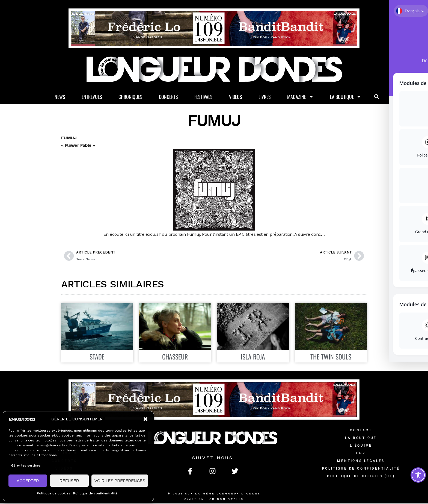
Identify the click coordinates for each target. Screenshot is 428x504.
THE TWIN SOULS (331, 357)
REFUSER (69, 481)
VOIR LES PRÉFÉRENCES (120, 481)
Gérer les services (26, 465)
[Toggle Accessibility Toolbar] (418, 475)
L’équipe (361, 446)
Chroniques (130, 97)
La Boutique (346, 97)
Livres (265, 97)
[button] (145, 419)
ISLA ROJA (253, 357)
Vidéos (236, 97)
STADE (97, 357)
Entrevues (92, 97)
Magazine (300, 97)
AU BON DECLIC (227, 499)
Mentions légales (361, 461)
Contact (361, 431)
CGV (361, 454)
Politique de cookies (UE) (361, 477)
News (60, 97)
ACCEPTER (28, 481)
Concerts (168, 97)
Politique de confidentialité (95, 493)
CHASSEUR (175, 357)
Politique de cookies (54, 493)
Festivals (203, 97)
